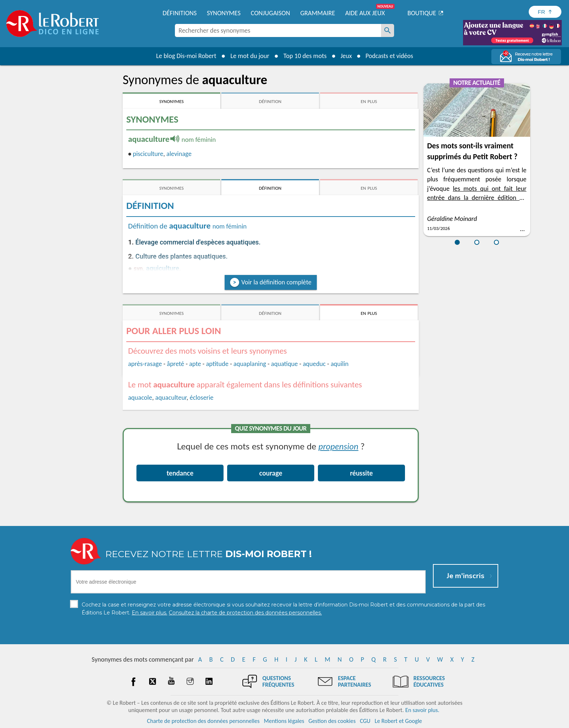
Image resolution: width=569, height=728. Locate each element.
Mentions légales (284, 721)
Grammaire (318, 13)
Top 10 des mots (304, 56)
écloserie (202, 398)
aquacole (140, 398)
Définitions (180, 13)
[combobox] (278, 30)
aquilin (339, 364)
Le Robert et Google (398, 721)
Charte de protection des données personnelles (203, 721)
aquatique (284, 364)
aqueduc (314, 364)
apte (195, 364)
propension (339, 446)
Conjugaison (270, 13)
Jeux (345, 56)
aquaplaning (250, 364)
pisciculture (148, 154)
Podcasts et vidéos (390, 56)
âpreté (176, 364)
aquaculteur (171, 398)
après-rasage (145, 364)
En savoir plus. (422, 710)
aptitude (217, 364)
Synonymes (224, 13)
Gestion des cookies (332, 721)
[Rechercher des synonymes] (388, 30)
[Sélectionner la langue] (545, 12)
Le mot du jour (249, 56)
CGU (365, 721)
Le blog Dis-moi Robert (185, 56)
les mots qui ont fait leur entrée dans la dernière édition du (477, 198)
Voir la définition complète (276, 282)
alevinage (179, 154)
